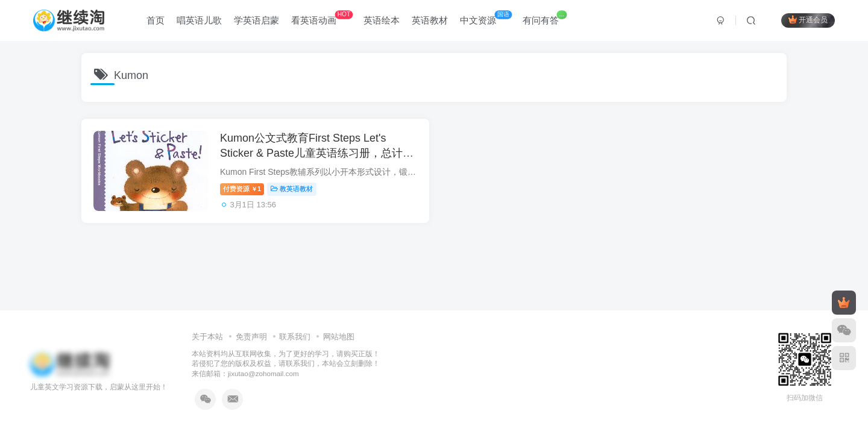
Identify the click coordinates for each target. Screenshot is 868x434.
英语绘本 (382, 20)
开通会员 (808, 20)
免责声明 (251, 337)
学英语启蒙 (256, 20)
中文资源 (486, 18)
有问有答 (545, 18)
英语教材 (430, 20)
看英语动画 (322, 18)
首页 (156, 20)
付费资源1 (242, 189)
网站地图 (339, 337)
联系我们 (295, 337)
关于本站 (207, 337)
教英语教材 (292, 189)
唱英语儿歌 (199, 20)
